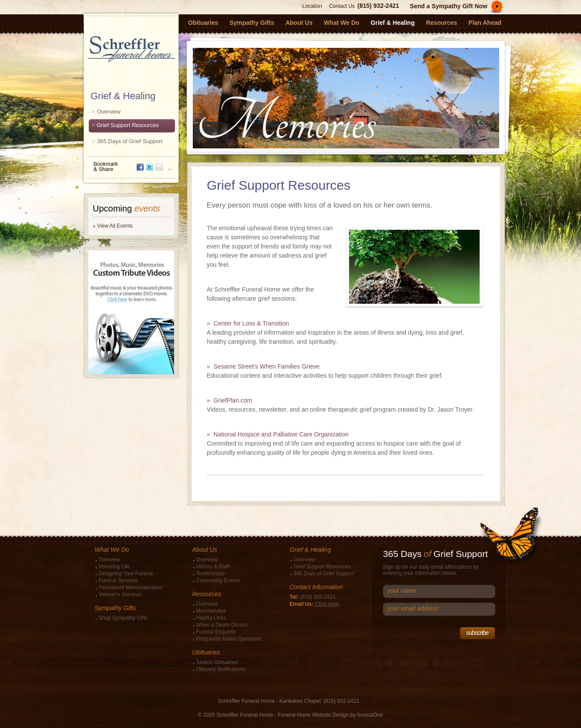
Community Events (218, 580)
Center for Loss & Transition (252, 323)
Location (312, 6)
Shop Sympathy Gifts (123, 618)
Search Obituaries (217, 662)
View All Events (115, 226)
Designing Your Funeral (126, 574)
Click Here (327, 604)
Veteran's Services (120, 594)
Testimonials (211, 574)
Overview (109, 112)
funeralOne (370, 715)
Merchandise (211, 611)
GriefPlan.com (233, 400)
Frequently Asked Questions (229, 639)
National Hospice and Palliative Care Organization (281, 434)
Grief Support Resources (128, 125)
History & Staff (213, 567)
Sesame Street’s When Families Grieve (267, 366)
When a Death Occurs (222, 625)
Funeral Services (118, 580)
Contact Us (342, 6)
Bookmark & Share (131, 163)
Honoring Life (114, 567)
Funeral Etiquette (216, 632)
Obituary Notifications (221, 669)
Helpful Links (211, 618)
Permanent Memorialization (131, 587)
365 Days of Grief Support (130, 141)
